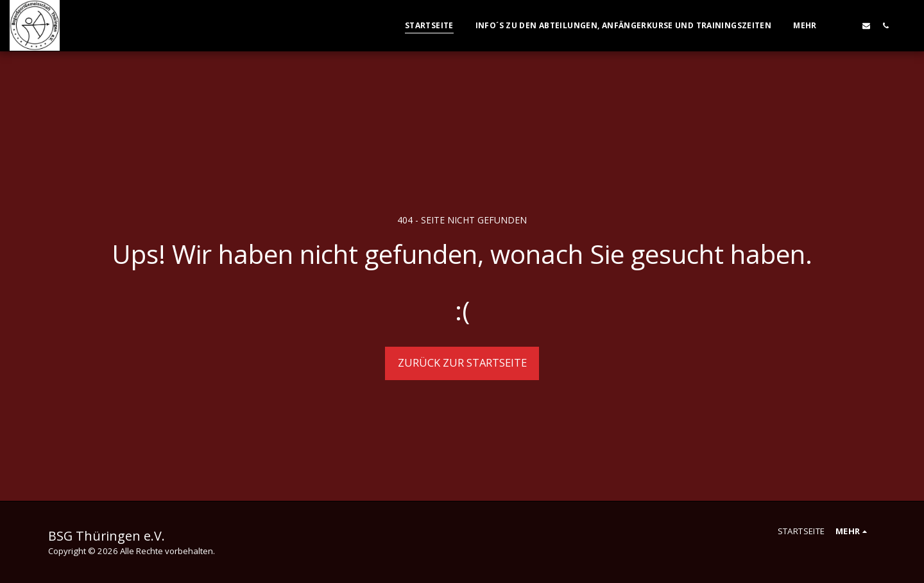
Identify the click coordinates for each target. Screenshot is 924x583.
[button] (847, 25)
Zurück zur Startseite (462, 362)
